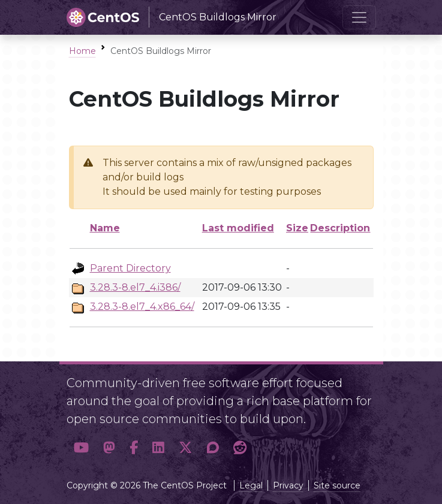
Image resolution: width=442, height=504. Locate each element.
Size (297, 228)
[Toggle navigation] (359, 17)
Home (82, 51)
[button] (81, 448)
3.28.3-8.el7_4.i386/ (135, 287)
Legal (251, 485)
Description (340, 228)
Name (105, 228)
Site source (337, 485)
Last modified (238, 228)
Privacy (288, 485)
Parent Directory (130, 268)
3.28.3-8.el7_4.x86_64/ (142, 307)
